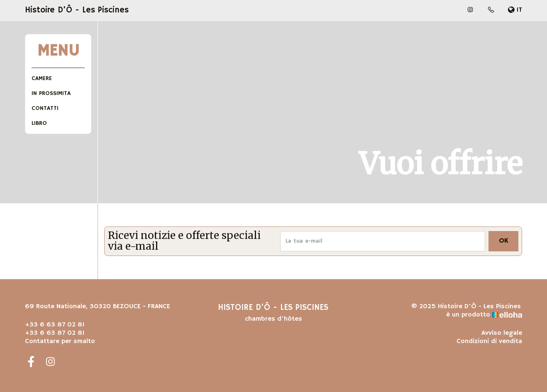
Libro (39, 123)
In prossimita (51, 93)
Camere (42, 78)
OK (503, 241)
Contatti (45, 108)
